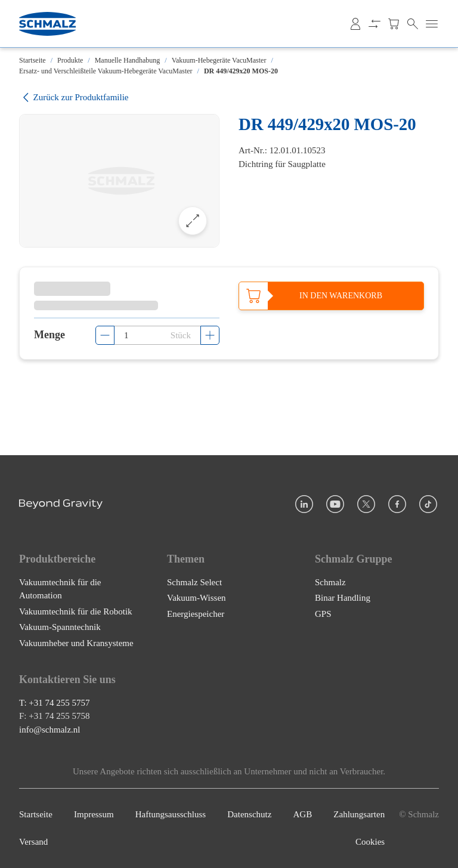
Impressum (94, 814)
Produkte (70, 60)
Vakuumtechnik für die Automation (60, 589)
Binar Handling (343, 598)
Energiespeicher (196, 614)
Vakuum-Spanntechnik (60, 627)
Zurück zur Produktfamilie (74, 98)
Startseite (33, 60)
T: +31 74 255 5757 (55, 703)
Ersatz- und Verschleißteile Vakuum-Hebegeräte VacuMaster (106, 71)
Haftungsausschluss (171, 814)
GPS (323, 614)
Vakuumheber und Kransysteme (76, 643)
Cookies (370, 842)
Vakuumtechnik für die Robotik (76, 611)
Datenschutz (249, 814)
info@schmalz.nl (50, 730)
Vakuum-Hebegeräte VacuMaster (219, 60)
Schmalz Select (194, 582)
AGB (303, 814)
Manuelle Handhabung (128, 60)
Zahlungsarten (359, 814)
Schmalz (330, 582)
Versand (33, 842)
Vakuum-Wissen (196, 598)
